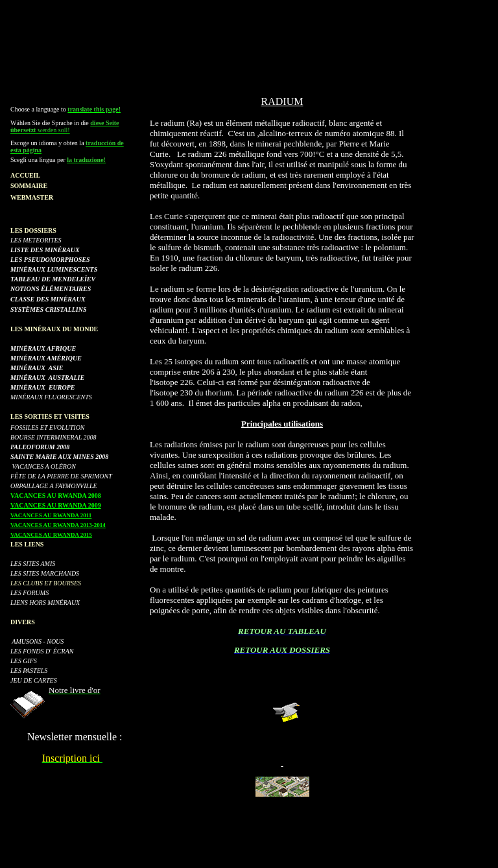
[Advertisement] (249, 34)
